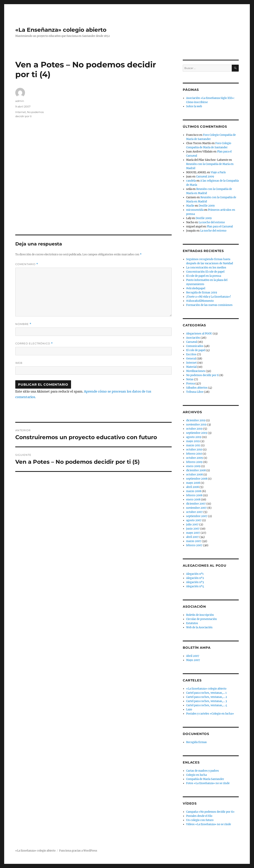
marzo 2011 (193, 445)
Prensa (190, 384)
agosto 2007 (194, 520)
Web (19, 363)
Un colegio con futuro (200, 820)
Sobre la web (194, 106)
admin (20, 101)
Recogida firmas (196, 742)
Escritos (191, 354)
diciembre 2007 (196, 504)
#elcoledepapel (196, 288)
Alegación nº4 (195, 586)
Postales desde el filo (199, 816)
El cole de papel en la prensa (204, 276)
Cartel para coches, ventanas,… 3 (206, 701)
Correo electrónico (34, 343)
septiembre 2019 (197, 433)
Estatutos (192, 623)
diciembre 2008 (196, 470)
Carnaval (192, 342)
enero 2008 (193, 500)
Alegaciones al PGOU (199, 334)
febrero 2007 (194, 545)
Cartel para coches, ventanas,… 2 (207, 697)
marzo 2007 (194, 541)
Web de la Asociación (199, 627)
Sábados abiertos (197, 388)
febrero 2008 (194, 495)
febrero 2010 (194, 454)
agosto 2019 (194, 437)
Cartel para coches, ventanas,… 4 (207, 705)
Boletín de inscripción (200, 615)
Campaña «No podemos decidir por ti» (210, 812)
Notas (190, 379)
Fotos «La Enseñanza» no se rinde (208, 783)
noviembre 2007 (196, 508)
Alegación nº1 (195, 574)
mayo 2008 (193, 483)
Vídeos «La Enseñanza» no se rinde (209, 824)
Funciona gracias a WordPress (78, 851)
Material (191, 367)
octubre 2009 (195, 458)
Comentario (27, 264)
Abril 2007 (193, 656)
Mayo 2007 (193, 660)
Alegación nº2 (195, 578)
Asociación (193, 338)
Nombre (23, 324)
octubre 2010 (194, 450)
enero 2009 (193, 466)
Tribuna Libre (195, 392)
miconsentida (195, 210)
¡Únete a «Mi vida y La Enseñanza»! (209, 297)
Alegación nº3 (195, 582)
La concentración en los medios (206, 268)
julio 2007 (192, 525)
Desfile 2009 (207, 206)
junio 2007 (193, 529)
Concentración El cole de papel (205, 272)
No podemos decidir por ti (202, 375)
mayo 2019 (193, 441)
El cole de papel (196, 350)
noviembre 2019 (196, 425)
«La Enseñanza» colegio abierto (61, 30)
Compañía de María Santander (205, 779)
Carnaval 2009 (205, 177)
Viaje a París (218, 172)
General (191, 359)
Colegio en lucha (196, 775)
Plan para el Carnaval (220, 227)
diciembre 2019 (196, 420)
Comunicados (195, 346)
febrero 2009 (194, 462)
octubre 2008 (194, 475)
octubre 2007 (194, 512)
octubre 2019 (194, 429)
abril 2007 (192, 537)
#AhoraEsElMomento (200, 301)
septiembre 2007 (197, 516)
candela (191, 181)
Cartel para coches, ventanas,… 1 (206, 693)
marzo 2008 (194, 491)
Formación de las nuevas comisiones (209, 305)
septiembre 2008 (197, 479)
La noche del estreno (212, 222)
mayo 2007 (193, 533)
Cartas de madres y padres (203, 771)
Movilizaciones (196, 371)
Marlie (190, 206)
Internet (21, 112)
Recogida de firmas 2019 (202, 293)
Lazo (189, 709)
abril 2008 (192, 487)
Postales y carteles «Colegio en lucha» (210, 714)
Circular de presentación (202, 619)
